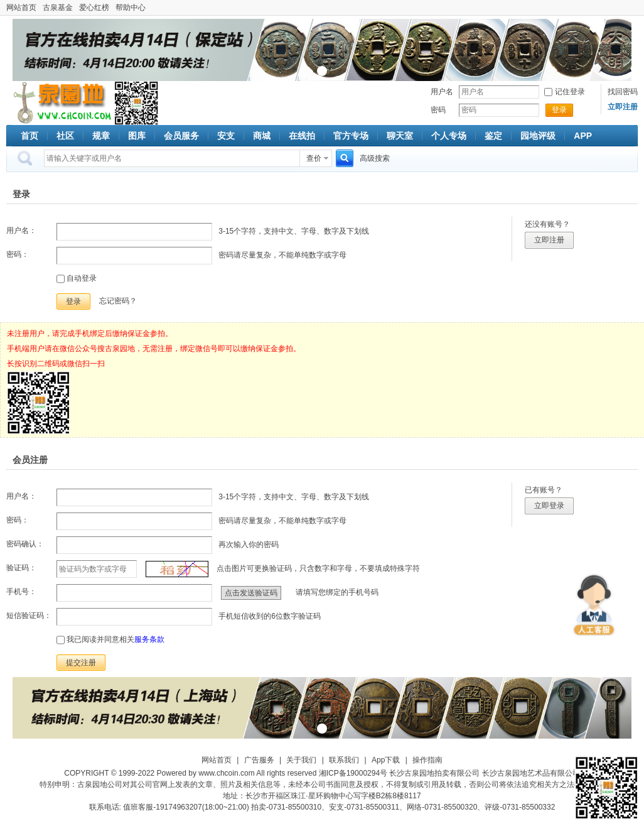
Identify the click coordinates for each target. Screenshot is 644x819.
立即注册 (549, 240)
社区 (65, 136)
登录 (559, 110)
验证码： (21, 568)
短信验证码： (29, 616)
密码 (438, 110)
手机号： (21, 592)
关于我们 (301, 760)
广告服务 (259, 760)
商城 (262, 136)
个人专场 (449, 136)
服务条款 (149, 639)
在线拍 (302, 136)
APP (583, 136)
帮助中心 (131, 8)
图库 (137, 136)
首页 (30, 136)
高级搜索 (375, 158)
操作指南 (427, 760)
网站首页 (21, 8)
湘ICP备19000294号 (353, 773)
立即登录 (549, 506)
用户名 (442, 92)
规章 (101, 136)
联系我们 (344, 760)
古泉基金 (58, 8)
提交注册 (81, 663)
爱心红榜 (94, 8)
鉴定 (493, 136)
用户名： (21, 231)
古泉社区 (60, 103)
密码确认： (25, 544)
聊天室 (400, 136)
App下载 (386, 760)
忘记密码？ (118, 301)
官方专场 (351, 136)
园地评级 (538, 136)
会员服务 (181, 136)
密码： (18, 254)
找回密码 (623, 92)
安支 (226, 136)
